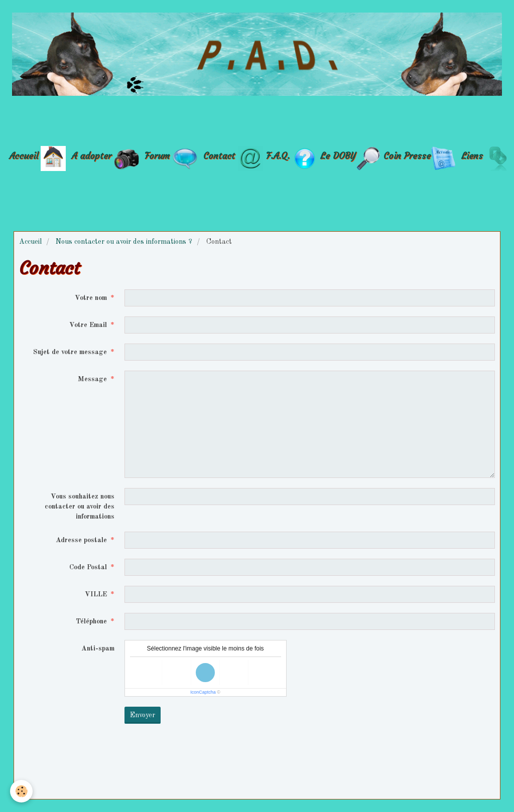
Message (92, 379)
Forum (159, 155)
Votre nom (91, 298)
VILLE (96, 594)
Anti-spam (98, 648)
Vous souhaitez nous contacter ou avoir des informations (80, 507)
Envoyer (143, 715)
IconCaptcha (203, 692)
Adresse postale (81, 540)
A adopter (91, 155)
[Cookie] (21, 791)
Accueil (24, 155)
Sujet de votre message (70, 352)
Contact (219, 155)
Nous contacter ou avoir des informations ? (124, 242)
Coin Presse (407, 155)
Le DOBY (338, 155)
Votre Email (88, 325)
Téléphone (91, 621)
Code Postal (88, 567)
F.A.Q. (278, 155)
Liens (472, 155)
